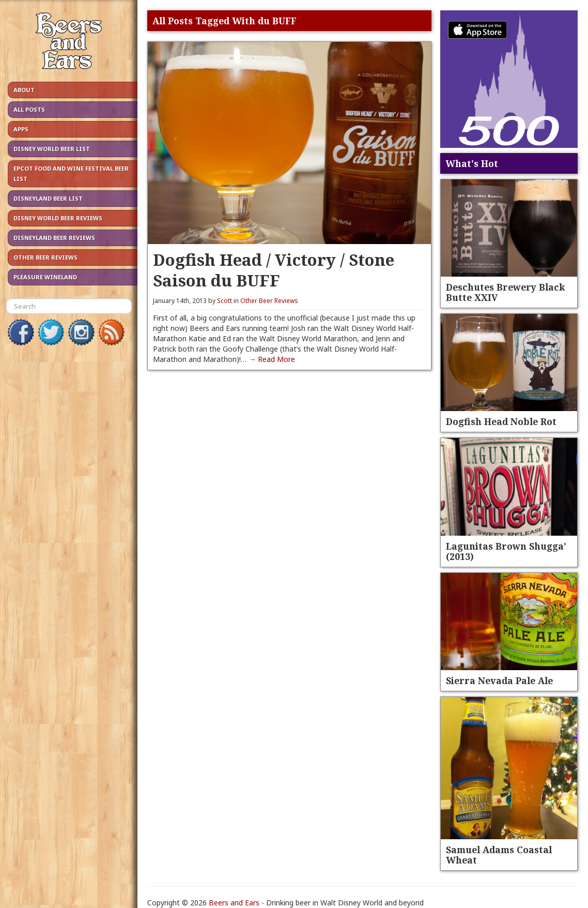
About (24, 90)
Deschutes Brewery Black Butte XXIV (505, 292)
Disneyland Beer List (48, 198)
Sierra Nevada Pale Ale (499, 680)
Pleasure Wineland (45, 277)
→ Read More (272, 359)
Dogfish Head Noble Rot (501, 421)
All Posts (29, 109)
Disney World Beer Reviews (58, 218)
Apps (21, 129)
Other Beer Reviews (45, 257)
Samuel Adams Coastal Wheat (499, 855)
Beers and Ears (234, 903)
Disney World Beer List (52, 149)
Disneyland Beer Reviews (54, 238)
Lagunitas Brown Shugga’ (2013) (506, 551)
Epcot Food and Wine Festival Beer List (71, 173)
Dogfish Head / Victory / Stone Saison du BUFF (274, 270)
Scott (225, 301)
